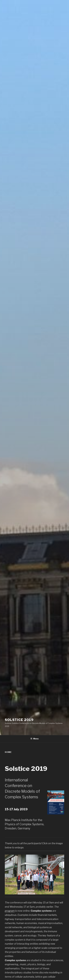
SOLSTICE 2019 (19, 720)
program (10, 911)
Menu (34, 739)
